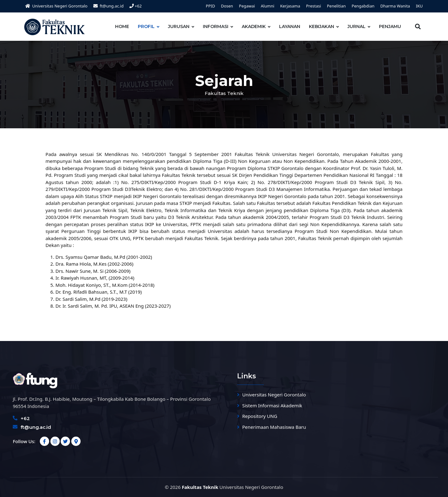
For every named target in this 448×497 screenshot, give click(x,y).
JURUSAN (179, 26)
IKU (419, 6)
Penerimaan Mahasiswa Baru (274, 427)
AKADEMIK (254, 26)
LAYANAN (290, 26)
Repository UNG (260, 416)
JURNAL (357, 26)
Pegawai (247, 6)
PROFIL (146, 26)
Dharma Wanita (395, 6)
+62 (135, 6)
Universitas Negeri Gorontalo (274, 395)
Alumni (267, 6)
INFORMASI (216, 26)
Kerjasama (290, 6)
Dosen (227, 6)
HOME (122, 26)
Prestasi (314, 6)
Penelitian (336, 6)
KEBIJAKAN (322, 26)
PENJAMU (390, 26)
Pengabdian (363, 6)
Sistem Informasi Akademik (272, 405)
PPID (211, 6)
